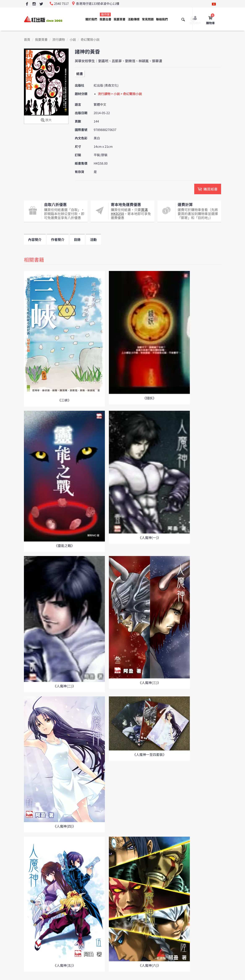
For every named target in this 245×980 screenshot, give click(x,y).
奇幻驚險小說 (90, 40)
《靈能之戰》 (64, 545)
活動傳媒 (134, 19)
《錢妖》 (149, 398)
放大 (46, 120)
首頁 (27, 40)
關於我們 (91, 19)
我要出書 (105, 17)
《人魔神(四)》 (65, 826)
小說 (73, 40)
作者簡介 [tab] (58, 239)
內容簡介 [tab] (35, 239)
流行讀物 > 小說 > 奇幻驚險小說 (120, 94)
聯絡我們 (162, 19)
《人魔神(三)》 (149, 683)
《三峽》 (64, 400)
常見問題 (148, 19)
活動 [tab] (93, 239)
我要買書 (120, 19)
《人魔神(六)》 (149, 965)
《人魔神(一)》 (149, 538)
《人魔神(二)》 (65, 686)
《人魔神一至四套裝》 (149, 754)
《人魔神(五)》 (65, 965)
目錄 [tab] (77, 239)
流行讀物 (59, 40)
